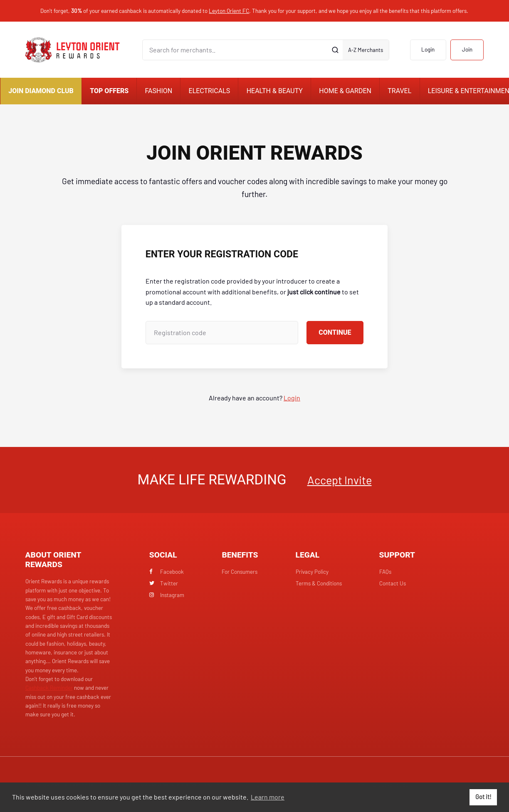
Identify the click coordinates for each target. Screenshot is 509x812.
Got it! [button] (483, 797)
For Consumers (240, 572)
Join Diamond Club (41, 91)
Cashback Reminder (49, 688)
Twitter (164, 583)
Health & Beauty (275, 91)
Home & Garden (345, 91)
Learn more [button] (268, 797)
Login (428, 49)
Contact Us (393, 583)
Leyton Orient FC (229, 11)
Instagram (167, 595)
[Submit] (335, 50)
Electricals (210, 91)
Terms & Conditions (319, 583)
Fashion (159, 91)
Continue (335, 332)
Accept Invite (340, 480)
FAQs (385, 572)
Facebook (167, 572)
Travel (399, 91)
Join (467, 49)
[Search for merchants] (235, 50)
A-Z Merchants (366, 50)
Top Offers (109, 91)
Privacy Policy (312, 572)
